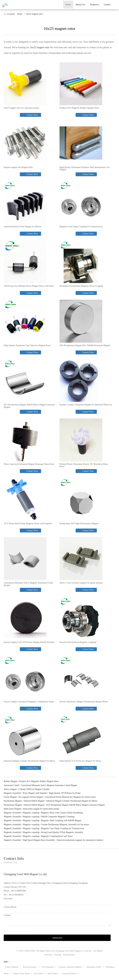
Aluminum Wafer (94, 967)
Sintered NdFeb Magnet (34, 801)
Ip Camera (39, 974)
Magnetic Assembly (12, 793)
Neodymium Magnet (13, 801)
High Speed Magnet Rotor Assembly (39, 840)
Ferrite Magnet (10, 797)
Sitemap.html (69, 955)
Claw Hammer (48, 967)
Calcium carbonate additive (70, 967)
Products (95, 5)
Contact (107, 5)
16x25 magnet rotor (34, 14)
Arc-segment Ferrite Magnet (31, 797)
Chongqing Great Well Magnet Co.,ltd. (71, 951)
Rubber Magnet (10, 781)
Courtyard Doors (69, 974)
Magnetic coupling (31, 813)
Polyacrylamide (30, 967)
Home (68, 5)
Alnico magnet (10, 789)
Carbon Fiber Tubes (21, 974)
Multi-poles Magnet (12, 809)
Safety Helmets (12, 967)
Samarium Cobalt (11, 785)
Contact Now (32, 115)
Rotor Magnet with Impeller (35, 793)
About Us (80, 5)
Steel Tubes (53, 974)
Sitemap (58, 955)
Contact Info (14, 858)
